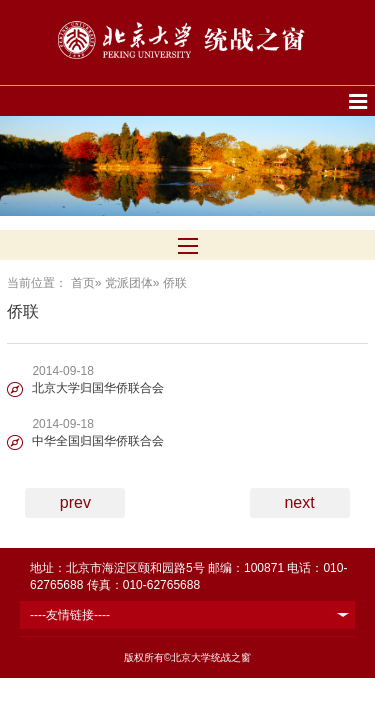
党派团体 (129, 283)
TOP (348, 590)
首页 (83, 283)
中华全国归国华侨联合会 (98, 441)
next (299, 502)
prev (75, 502)
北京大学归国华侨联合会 (98, 388)
